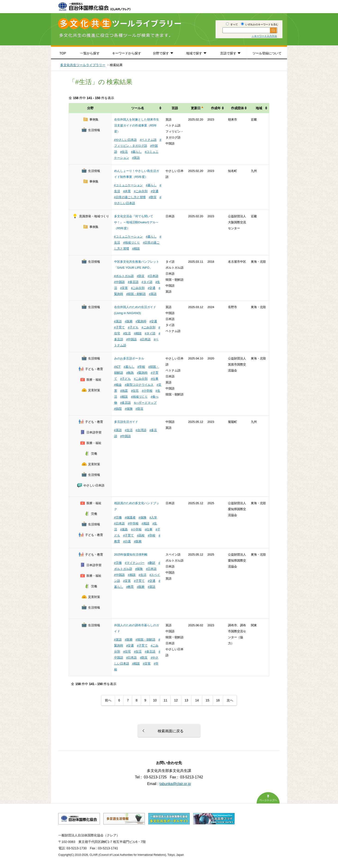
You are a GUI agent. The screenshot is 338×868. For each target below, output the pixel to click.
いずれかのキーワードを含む (260, 24)
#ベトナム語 (148, 140)
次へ (230, 700)
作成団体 (237, 108)
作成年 (216, 108)
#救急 (130, 373)
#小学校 (147, 391)
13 (187, 700)
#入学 (153, 517)
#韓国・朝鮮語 (136, 294)
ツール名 (138, 108)
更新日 (196, 108)
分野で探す (161, 53)
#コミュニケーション (128, 185)
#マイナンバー (135, 563)
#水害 (127, 191)
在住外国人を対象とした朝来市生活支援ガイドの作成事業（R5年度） (137, 125)
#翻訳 (151, 563)
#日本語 (153, 276)
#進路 (124, 529)
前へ (108, 700)
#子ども (133, 327)
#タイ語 (147, 282)
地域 (259, 108)
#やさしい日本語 (125, 140)
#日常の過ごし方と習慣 (130, 197)
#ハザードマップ (145, 403)
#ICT (117, 367)
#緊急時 (141, 321)
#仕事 (155, 379)
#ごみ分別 (141, 191)
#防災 (153, 197)
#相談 (136, 249)
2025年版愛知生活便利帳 (131, 555)
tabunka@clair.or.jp (175, 784)
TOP (63, 53)
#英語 (136, 158)
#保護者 (130, 517)
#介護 (127, 541)
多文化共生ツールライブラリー (83, 65)
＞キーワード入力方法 (264, 36)
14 (197, 700)
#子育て (119, 327)
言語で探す (228, 53)
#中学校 (133, 523)
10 (155, 700)
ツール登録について (267, 53)
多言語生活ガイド (126, 422)
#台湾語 (141, 430)
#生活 (124, 152)
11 (166, 700)
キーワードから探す (127, 53)
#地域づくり (131, 243)
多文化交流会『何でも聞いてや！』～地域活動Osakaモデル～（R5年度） (136, 222)
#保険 (129, 409)
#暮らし (136, 152)
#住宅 (135, 391)
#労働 (118, 517)
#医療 (129, 321)
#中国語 (119, 282)
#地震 (124, 391)
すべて (232, 24)
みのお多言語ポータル (129, 358)
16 (218, 700)
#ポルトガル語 (124, 276)
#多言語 (133, 282)
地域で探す (194, 53)
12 (176, 700)
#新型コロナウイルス (139, 385)
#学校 (141, 367)
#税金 (118, 385)
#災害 (124, 288)
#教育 (130, 587)
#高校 (141, 535)
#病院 (118, 409)
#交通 (155, 191)
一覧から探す (90, 53)
